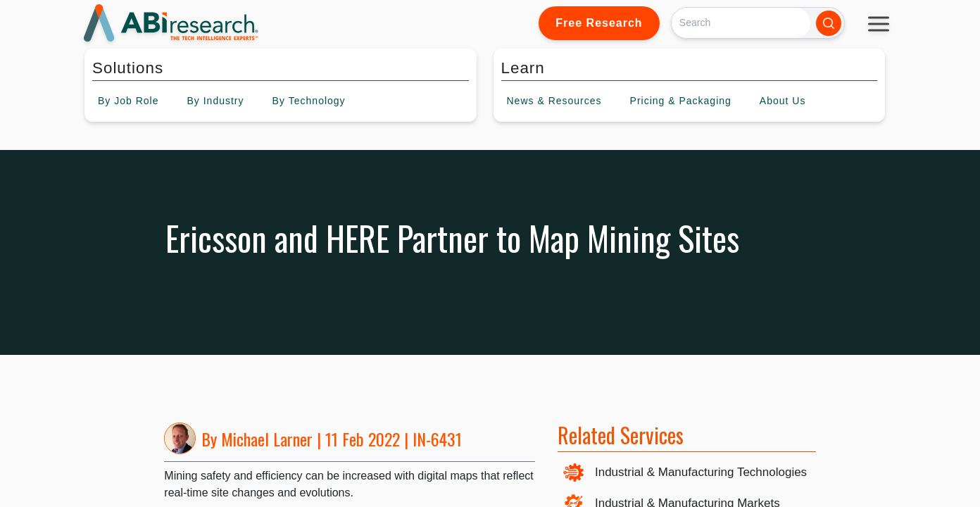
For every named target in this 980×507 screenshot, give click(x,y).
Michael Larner (267, 439)
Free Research (599, 23)
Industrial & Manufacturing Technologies (701, 472)
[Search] (741, 23)
